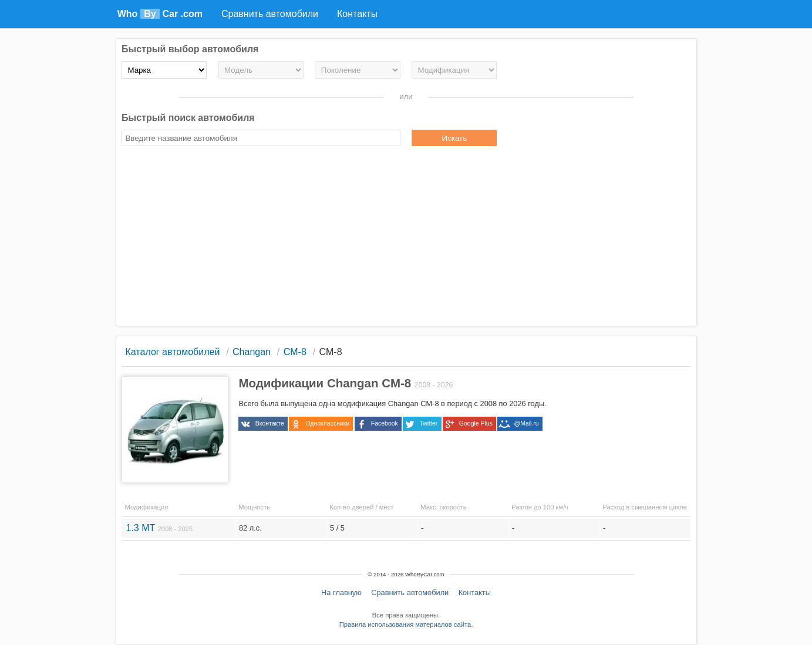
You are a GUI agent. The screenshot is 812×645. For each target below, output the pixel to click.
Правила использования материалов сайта (405, 624)
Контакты (475, 592)
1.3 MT (159, 528)
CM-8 (295, 352)
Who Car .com (160, 14)
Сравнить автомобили (410, 592)
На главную (341, 592)
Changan (252, 352)
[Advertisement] (406, 238)
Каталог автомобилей (172, 352)
